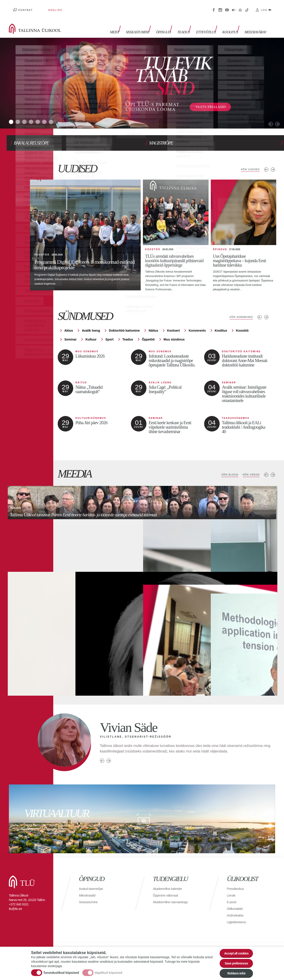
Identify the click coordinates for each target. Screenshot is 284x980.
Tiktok (247, 7)
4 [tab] (39, 114)
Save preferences (234, 960)
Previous (260, 111)
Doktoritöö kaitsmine (124, 319)
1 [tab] (12, 114)
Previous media (266, 464)
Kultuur (91, 328)
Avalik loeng (91, 319)
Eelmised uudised (266, 161)
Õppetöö (148, 328)
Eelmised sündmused (260, 306)
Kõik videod (249, 464)
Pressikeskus (237, 878)
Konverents (197, 319)
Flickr (234, 7)
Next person (109, 750)
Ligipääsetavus (238, 911)
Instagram (220, 7)
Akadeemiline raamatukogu (173, 891)
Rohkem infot (234, 972)
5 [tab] (48, 114)
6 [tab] (57, 114)
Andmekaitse (236, 904)
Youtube (227, 7)
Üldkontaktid (236, 898)
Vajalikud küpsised (108, 970)
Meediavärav (255, 24)
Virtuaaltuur (240, 7)
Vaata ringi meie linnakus (142, 808)
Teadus (190, 24)
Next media (273, 464)
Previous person (102, 750)
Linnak (232, 884)
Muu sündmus (174, 328)
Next (266, 111)
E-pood (232, 891)
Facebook (214, 7)
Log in (266, 7)
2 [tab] (21, 114)
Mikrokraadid (89, 884)
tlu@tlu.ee (15, 898)
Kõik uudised (248, 161)
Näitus (153, 319)
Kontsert (174, 319)
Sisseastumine (149, 24)
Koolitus (232, 24)
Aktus (69, 319)
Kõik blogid (224, 464)
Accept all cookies (234, 948)
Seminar (70, 328)
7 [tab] (65, 114)
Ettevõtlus (210, 24)
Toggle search (277, 22)
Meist (128, 24)
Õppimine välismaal (167, 884)
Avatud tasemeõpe (93, 878)
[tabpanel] (142, 76)
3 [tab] (30, 114)
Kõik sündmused (239, 306)
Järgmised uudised (273, 161)
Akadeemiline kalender (170, 878)
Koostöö (242, 319)
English (42, 7)
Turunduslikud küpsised (61, 970)
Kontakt (21, 7)
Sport (109, 328)
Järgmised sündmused (266, 306)
